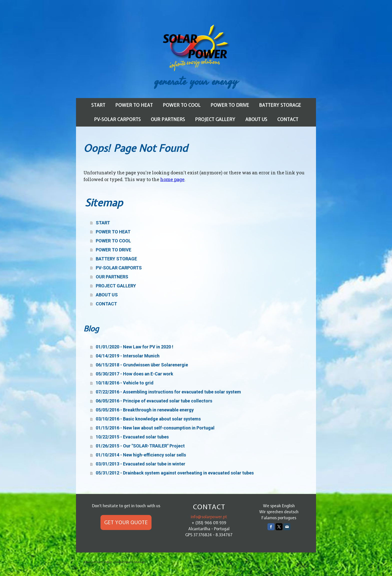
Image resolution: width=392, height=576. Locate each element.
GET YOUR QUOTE (126, 522)
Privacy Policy (103, 562)
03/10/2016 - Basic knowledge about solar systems (148, 419)
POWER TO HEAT (134, 105)
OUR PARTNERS (168, 119)
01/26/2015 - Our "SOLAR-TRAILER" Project (140, 446)
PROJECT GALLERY (215, 119)
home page (172, 179)
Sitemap (139, 562)
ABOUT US (256, 119)
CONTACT (288, 119)
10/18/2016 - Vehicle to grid (125, 383)
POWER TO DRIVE (230, 105)
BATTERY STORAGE (280, 105)
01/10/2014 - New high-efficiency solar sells (141, 455)
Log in (304, 566)
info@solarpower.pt (209, 517)
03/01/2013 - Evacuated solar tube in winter (140, 464)
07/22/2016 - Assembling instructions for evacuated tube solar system (168, 392)
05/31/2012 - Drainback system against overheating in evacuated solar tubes (175, 473)
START (98, 105)
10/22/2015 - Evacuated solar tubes (132, 437)
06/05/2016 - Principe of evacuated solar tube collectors (154, 401)
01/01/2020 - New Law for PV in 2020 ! (134, 347)
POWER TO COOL (182, 105)
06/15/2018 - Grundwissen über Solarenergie (142, 365)
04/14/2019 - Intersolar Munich (128, 356)
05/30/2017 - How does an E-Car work (134, 374)
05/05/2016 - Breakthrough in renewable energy (145, 410)
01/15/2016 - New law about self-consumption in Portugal (155, 428)
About (87, 562)
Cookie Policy (123, 562)
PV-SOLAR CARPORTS (117, 119)
